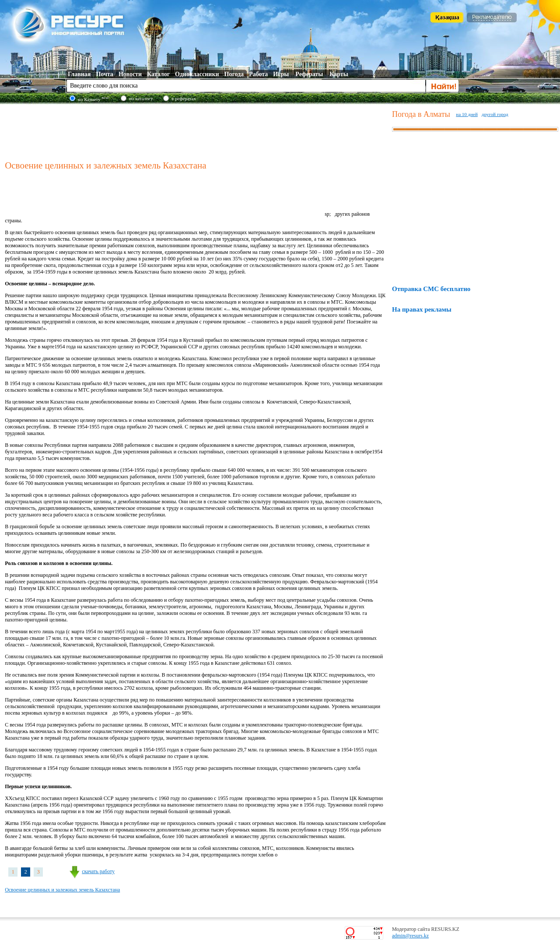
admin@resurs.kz (410, 936)
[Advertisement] (196, 131)
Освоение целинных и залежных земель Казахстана (62, 890)
